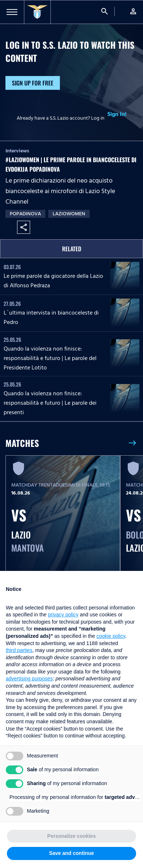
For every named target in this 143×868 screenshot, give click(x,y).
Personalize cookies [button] (71, 836)
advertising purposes (29, 679)
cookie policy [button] (111, 636)
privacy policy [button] (63, 615)
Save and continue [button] (71, 853)
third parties (19, 650)
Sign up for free (33, 83)
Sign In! (117, 114)
